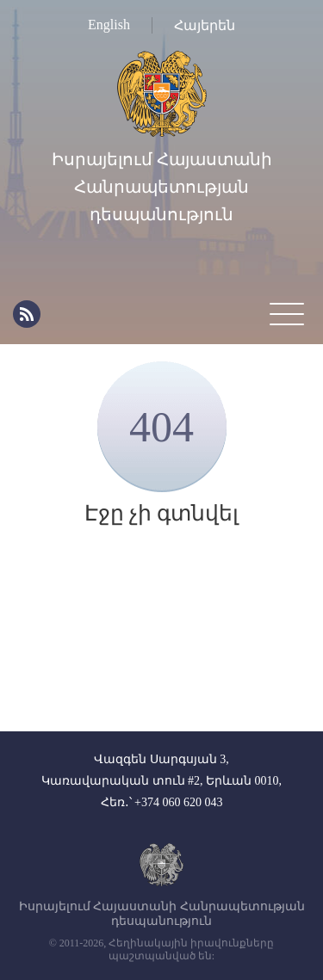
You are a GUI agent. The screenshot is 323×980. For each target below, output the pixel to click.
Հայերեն (205, 25)
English (109, 25)
